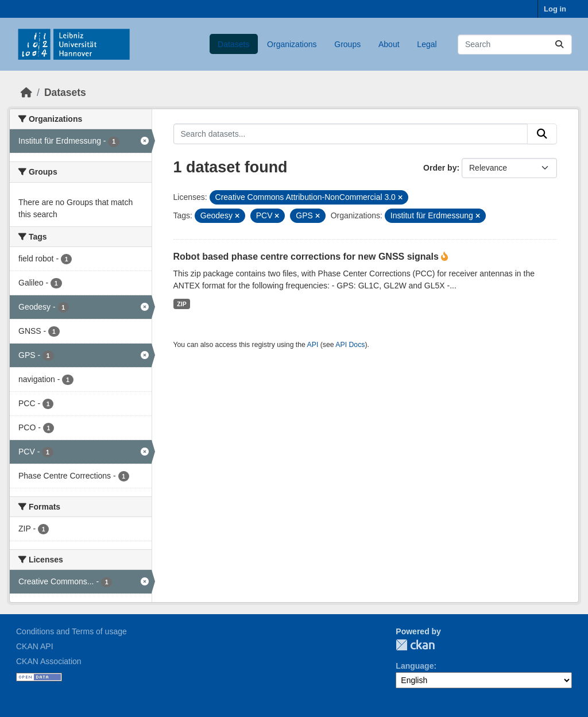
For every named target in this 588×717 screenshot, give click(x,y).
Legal (427, 44)
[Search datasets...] (515, 45)
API (313, 345)
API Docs (350, 345)
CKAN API (35, 646)
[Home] (26, 92)
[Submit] (559, 45)
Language (415, 666)
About (389, 44)
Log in (555, 9)
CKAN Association (49, 661)
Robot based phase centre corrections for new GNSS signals (307, 257)
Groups (347, 44)
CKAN (415, 645)
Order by (440, 168)
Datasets (233, 44)
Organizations (292, 44)
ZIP (181, 304)
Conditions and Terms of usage (71, 631)
